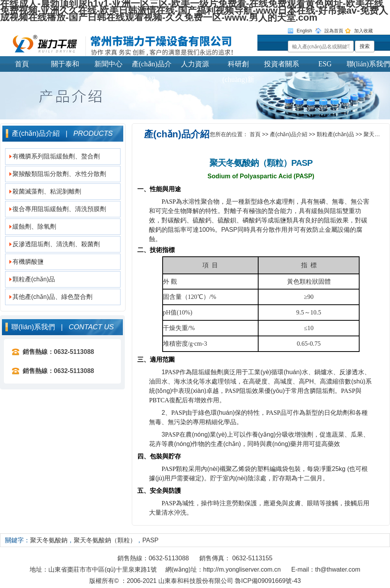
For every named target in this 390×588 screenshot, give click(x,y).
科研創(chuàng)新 (238, 66)
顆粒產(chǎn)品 (34, 279)
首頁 (22, 64)
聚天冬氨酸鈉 (49, 540)
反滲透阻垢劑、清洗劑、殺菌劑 (56, 244)
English (304, 31)
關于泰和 (65, 64)
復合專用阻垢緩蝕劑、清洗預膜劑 (59, 209)
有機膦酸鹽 (28, 262)
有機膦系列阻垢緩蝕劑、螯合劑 (56, 156)
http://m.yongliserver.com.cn (242, 569)
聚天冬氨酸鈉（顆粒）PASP (261, 163)
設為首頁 (334, 31)
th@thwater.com (338, 569)
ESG (325, 64)
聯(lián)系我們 (368, 64)
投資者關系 (282, 64)
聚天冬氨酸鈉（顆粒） (105, 540)
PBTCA (159, 400)
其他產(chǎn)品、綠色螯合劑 (52, 297)
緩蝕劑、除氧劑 (34, 226)
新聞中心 (108, 64)
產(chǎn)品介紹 (152, 66)
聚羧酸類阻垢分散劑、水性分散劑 (59, 174)
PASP (169, 202)
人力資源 (195, 64)
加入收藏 (363, 31)
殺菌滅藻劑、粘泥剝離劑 (47, 191)
